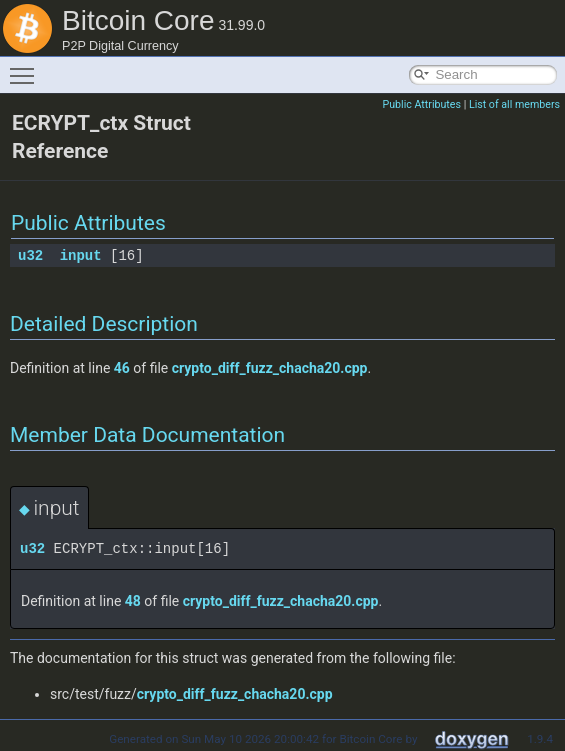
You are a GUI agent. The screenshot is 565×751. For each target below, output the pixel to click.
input (81, 255)
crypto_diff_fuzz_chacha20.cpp (270, 368)
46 (122, 368)
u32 (30, 255)
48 (133, 601)
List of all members (514, 104)
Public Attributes (421, 104)
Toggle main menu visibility (27, 67)
